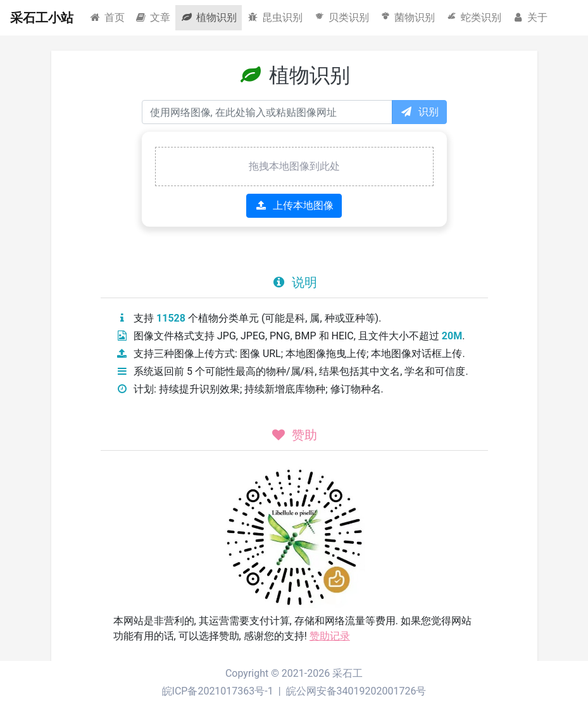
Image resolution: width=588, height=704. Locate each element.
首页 (107, 17)
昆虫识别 (275, 17)
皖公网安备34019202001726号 (356, 691)
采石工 (347, 673)
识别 (419, 112)
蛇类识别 (473, 17)
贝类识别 (341, 17)
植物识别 (209, 17)
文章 (153, 17)
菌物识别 (407, 17)
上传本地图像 (294, 205)
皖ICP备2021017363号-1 (218, 691)
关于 (529, 17)
